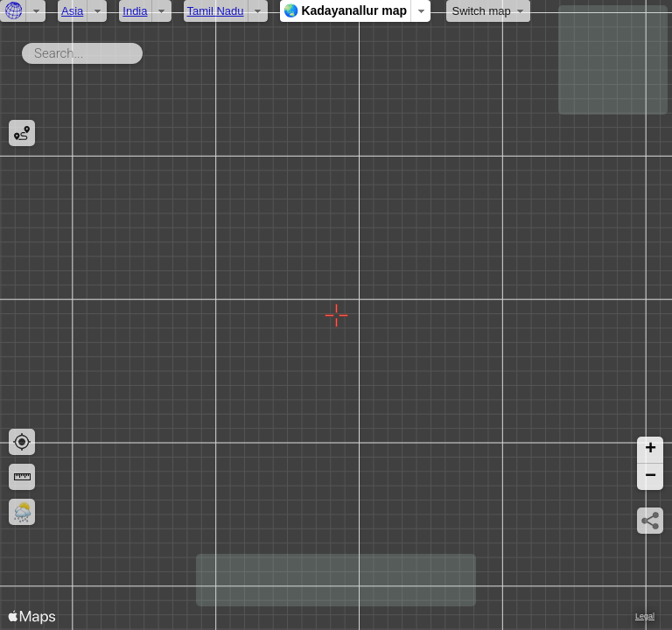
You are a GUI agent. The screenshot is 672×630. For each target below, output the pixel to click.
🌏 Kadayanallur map (346, 10)
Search (146, 50)
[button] (650, 450)
